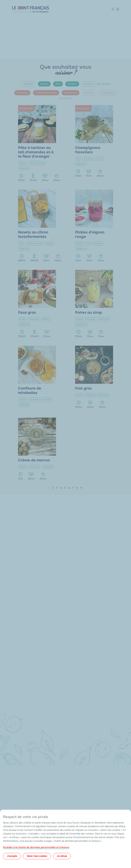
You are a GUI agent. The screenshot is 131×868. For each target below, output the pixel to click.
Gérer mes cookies (37, 856)
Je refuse (62, 856)
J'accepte (12, 856)
